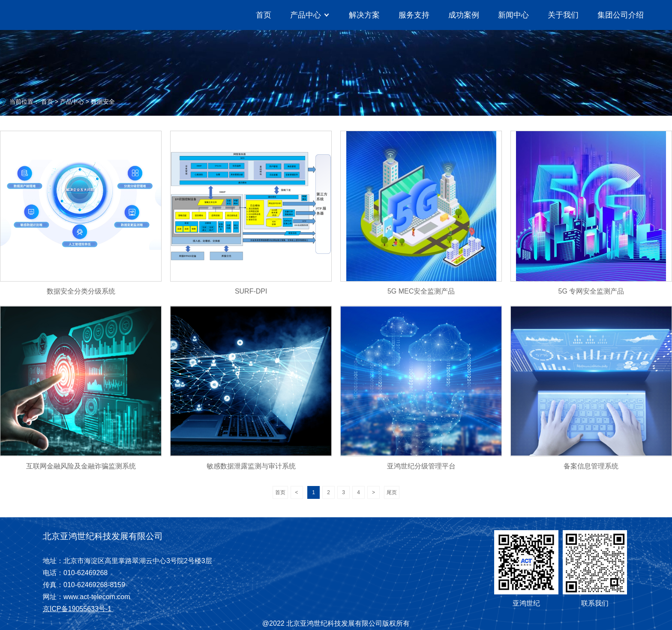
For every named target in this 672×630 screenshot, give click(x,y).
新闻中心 (513, 15)
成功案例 (464, 15)
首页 (264, 15)
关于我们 (563, 15)
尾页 (392, 492)
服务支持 (414, 15)
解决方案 (364, 15)
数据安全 (103, 102)
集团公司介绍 (621, 15)
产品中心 (72, 102)
